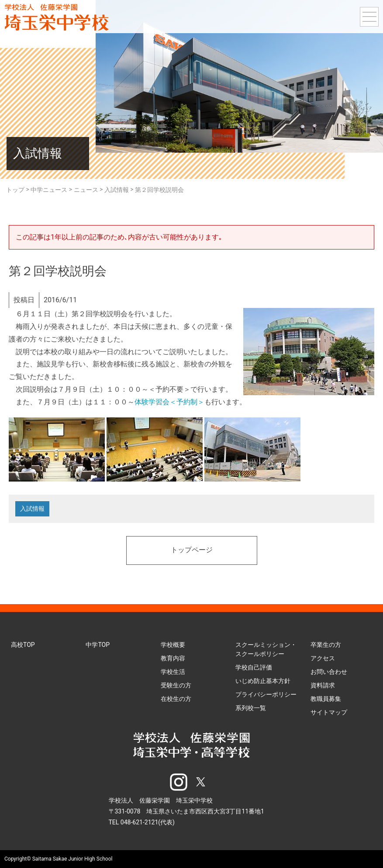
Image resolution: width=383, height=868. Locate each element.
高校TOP (23, 645)
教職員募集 (326, 699)
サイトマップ (329, 713)
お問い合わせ (329, 672)
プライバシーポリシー (266, 695)
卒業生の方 (326, 645)
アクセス (323, 659)
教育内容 (173, 659)
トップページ (192, 551)
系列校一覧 (251, 708)
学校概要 (173, 645)
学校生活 (173, 672)
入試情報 (32, 509)
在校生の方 (176, 699)
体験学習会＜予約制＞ (169, 402)
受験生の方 (176, 686)
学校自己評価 (254, 668)
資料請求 (323, 686)
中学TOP (98, 645)
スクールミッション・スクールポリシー (266, 650)
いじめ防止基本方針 (263, 681)
